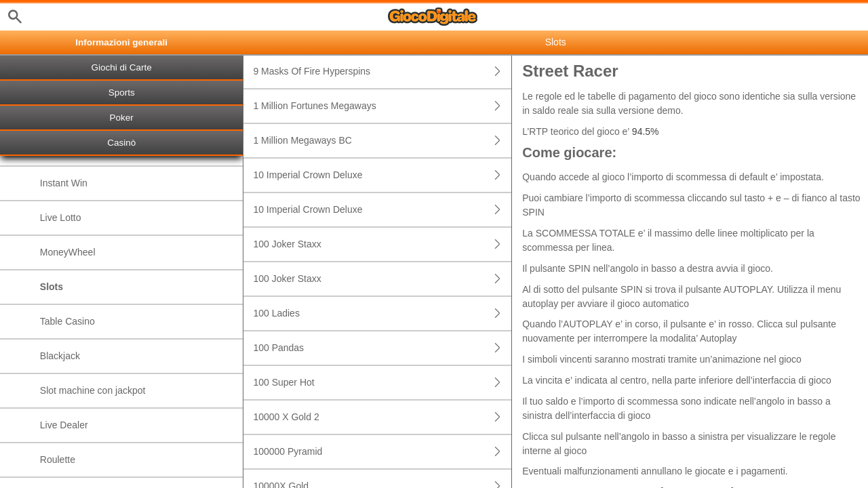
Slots (52, 287)
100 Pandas (382, 348)
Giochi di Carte (122, 67)
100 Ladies (382, 313)
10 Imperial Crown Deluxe (382, 175)
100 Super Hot (382, 383)
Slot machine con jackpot (93, 390)
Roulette (58, 460)
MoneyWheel (68, 252)
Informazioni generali (121, 42)
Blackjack (60, 356)
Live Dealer (64, 425)
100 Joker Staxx (382, 244)
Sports (122, 93)
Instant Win (64, 183)
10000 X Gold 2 (382, 417)
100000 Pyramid (382, 452)
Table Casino (67, 321)
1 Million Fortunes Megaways (382, 106)
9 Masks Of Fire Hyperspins (382, 72)
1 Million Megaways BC (382, 141)
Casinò (121, 143)
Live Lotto (61, 218)
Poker (122, 118)
